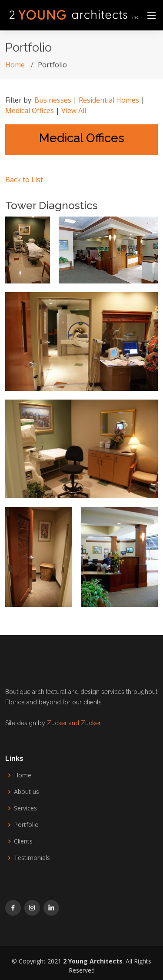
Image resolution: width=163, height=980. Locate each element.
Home (15, 67)
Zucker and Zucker (73, 723)
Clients (23, 841)
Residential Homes (109, 100)
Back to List (24, 180)
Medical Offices (30, 110)
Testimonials (32, 858)
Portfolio (26, 825)
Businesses (53, 100)
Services (25, 808)
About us (27, 792)
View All (74, 110)
